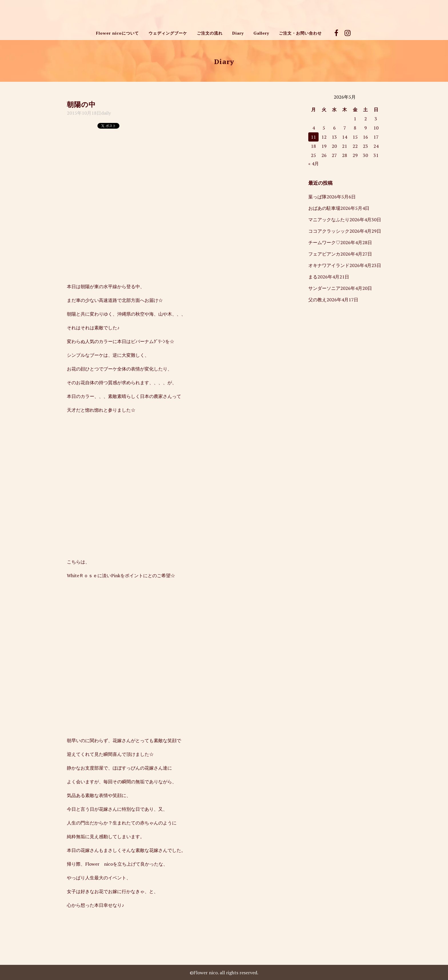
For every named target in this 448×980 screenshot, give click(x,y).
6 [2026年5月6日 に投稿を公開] (334, 128)
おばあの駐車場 (324, 208)
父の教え (317, 300)
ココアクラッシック (329, 231)
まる (313, 277)
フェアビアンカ (324, 254)
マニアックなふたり (329, 220)
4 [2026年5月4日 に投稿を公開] (314, 128)
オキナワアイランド (329, 265)
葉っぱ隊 (317, 197)
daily (106, 113)
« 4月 (314, 164)
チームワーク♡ (324, 242)
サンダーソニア (324, 288)
